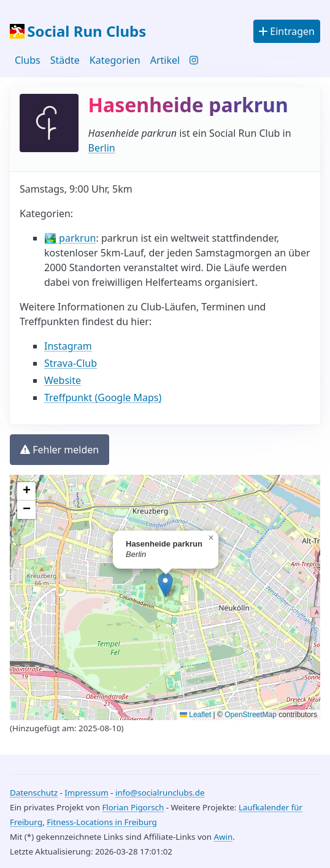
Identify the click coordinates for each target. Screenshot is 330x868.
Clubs (28, 60)
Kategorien (115, 60)
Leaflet (195, 715)
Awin (223, 837)
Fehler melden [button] (59, 450)
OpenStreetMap (251, 715)
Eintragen (287, 31)
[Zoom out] (26, 510)
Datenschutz (34, 793)
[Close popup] (211, 538)
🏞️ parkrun (70, 238)
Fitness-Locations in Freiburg (102, 822)
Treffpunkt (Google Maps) (103, 398)
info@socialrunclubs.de (160, 793)
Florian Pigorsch (133, 807)
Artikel (165, 60)
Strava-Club (71, 363)
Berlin (102, 148)
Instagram (68, 346)
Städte (65, 60)
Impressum (86, 793)
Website (63, 380)
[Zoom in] (26, 491)
